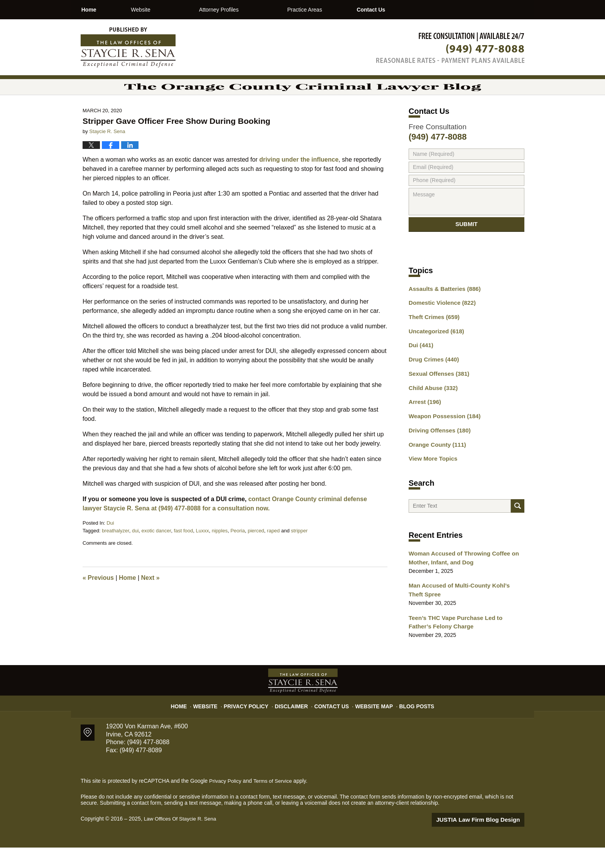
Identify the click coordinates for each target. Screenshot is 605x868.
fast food (183, 552)
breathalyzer (116, 552)
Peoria (238, 552)
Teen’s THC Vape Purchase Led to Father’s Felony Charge (463, 644)
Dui (110, 544)
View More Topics (431, 478)
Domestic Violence (440, 329)
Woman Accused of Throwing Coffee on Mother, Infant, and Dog (460, 582)
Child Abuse (431, 410)
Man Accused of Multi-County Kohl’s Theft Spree (463, 613)
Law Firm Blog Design (488, 841)
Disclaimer (294, 724)
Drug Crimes (432, 383)
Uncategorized (434, 356)
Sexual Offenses (437, 397)
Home (102, 10)
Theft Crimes (432, 343)
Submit (466, 248)
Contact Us (412, 10)
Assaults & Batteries (442, 316)
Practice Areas (332, 10)
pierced (256, 552)
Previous (98, 599)
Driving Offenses (437, 451)
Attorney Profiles (246, 10)
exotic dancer (156, 552)
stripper (299, 552)
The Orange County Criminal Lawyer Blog (128, 47)
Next (150, 599)
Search (518, 528)
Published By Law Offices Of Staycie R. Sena (450, 48)
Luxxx (203, 552)
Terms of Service (275, 802)
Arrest (424, 424)
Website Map (370, 724)
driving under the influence (299, 181)
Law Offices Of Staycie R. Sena (182, 840)
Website (168, 10)
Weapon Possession (442, 437)
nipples (220, 552)
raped (273, 552)
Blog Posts (410, 724)
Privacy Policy (253, 724)
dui (135, 552)
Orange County (435, 464)
